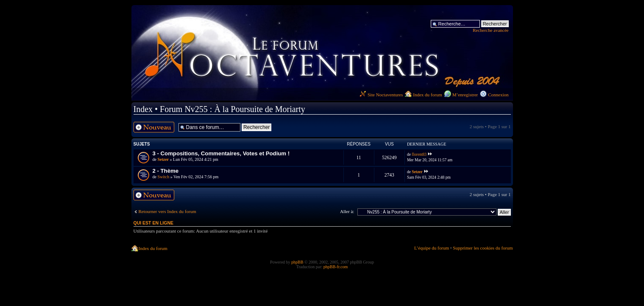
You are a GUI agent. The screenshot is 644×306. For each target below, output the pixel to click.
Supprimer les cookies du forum (483, 248)
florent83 (419, 154)
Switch (163, 177)
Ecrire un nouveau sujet (154, 127)
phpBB (297, 262)
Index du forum (427, 95)
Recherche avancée (491, 30)
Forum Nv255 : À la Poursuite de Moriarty (233, 109)
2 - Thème (166, 171)
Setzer (163, 159)
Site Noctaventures (381, 95)
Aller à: (347, 211)
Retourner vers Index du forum (167, 211)
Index (143, 109)
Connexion (498, 95)
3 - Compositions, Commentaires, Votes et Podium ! (221, 153)
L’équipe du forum (432, 248)
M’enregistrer (465, 95)
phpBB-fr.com (336, 267)
